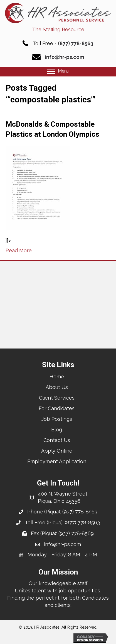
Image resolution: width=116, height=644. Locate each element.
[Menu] (58, 71)
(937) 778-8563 (80, 512)
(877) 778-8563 (76, 43)
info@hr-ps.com (64, 57)
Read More (19, 250)
